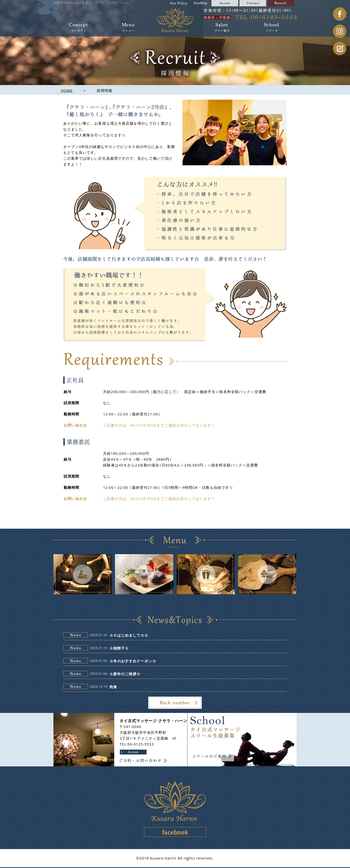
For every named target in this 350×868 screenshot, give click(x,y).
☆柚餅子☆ (119, 648)
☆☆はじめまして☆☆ (129, 635)
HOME (67, 90)
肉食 (113, 687)
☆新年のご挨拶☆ (125, 674)
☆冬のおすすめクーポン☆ (133, 661)
